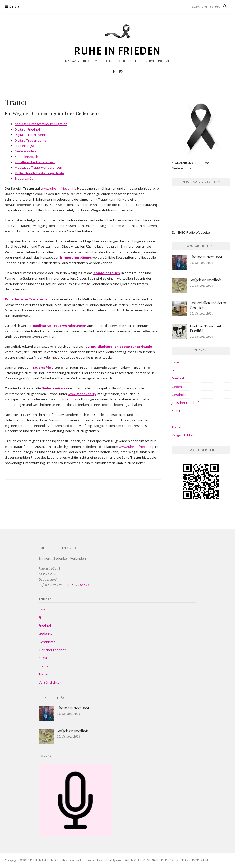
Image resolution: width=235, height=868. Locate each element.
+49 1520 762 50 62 (78, 585)
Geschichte (180, 395)
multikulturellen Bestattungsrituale (122, 347)
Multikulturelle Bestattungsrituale (39, 173)
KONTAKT (183, 860)
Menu (14, 7)
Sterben (178, 419)
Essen (176, 362)
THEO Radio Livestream (201, 182)
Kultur (176, 411)
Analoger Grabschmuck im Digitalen (41, 124)
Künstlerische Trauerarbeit (35, 162)
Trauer (177, 427)
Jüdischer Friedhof (185, 403)
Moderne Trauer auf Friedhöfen (205, 329)
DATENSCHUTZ (134, 860)
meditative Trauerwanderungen (60, 326)
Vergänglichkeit (183, 435)
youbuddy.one (111, 860)
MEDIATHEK (155, 860)
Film (174, 370)
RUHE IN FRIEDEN (117, 51)
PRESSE (170, 860)
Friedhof (178, 378)
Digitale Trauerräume (30, 140)
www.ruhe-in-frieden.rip (59, 188)
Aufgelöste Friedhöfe (206, 280)
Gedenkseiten (25, 151)
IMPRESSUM (200, 860)
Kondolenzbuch (26, 157)
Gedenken (180, 387)
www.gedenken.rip (82, 394)
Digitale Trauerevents (31, 135)
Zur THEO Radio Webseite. (191, 232)
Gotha (72, 399)
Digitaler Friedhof (27, 129)
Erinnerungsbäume (29, 146)
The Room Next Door (206, 257)
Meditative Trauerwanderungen (38, 167)
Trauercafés (24, 178)
